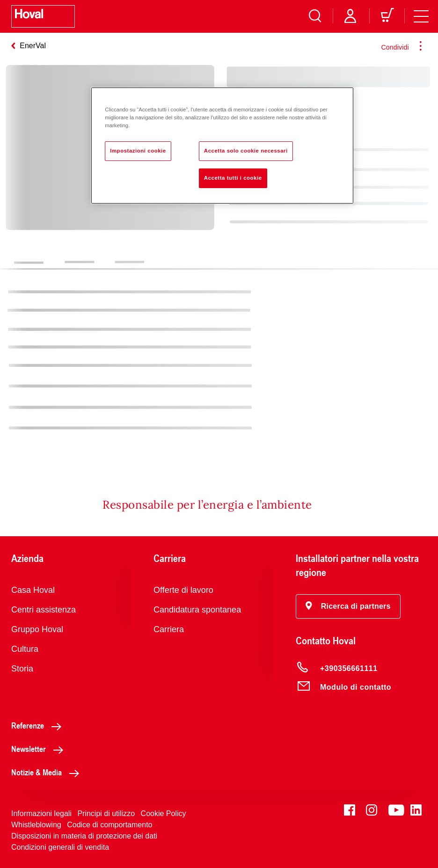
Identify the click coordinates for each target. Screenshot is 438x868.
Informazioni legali (41, 813)
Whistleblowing (36, 825)
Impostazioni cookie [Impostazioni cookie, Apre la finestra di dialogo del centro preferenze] (138, 151)
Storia (22, 669)
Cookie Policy (164, 813)
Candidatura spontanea (197, 610)
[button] (348, 606)
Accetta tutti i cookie (233, 178)
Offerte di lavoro (183, 590)
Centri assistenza (44, 610)
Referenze (39, 725)
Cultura (25, 649)
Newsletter (40, 749)
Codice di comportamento (109, 825)
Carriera (169, 629)
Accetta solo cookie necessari (246, 151)
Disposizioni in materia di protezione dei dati (84, 836)
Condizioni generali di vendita (60, 847)
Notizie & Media (48, 772)
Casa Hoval (33, 590)
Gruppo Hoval (37, 629)
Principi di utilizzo (106, 813)
